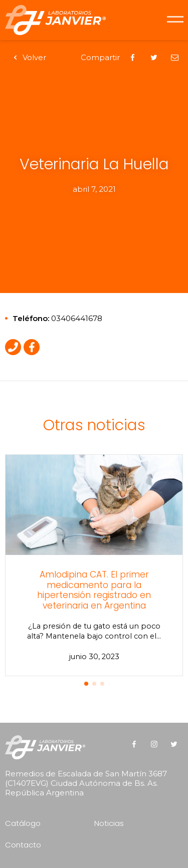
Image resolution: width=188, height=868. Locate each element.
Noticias (109, 823)
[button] (86, 684)
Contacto (23, 845)
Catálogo (23, 823)
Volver (28, 57)
